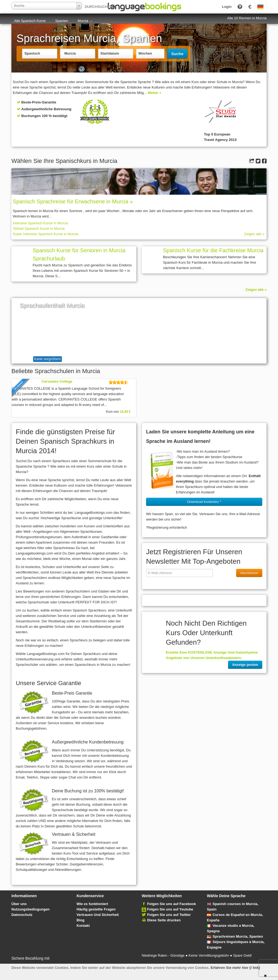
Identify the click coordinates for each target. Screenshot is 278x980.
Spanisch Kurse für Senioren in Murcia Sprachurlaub (79, 254)
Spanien (62, 21)
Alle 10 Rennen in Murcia (247, 18)
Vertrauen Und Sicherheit (98, 915)
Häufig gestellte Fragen (96, 909)
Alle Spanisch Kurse (30, 21)
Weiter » (154, 93)
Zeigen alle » (254, 234)
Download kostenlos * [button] (204, 502)
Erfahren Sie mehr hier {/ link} (236, 968)
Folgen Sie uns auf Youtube (170, 909)
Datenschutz (22, 915)
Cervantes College (57, 381)
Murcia (85, 21)
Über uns (19, 904)
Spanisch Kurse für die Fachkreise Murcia (213, 250)
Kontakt (83, 926)
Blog (80, 920)
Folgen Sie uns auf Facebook (172, 904)
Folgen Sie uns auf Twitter (169, 915)
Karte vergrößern (48, 359)
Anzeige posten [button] (245, 665)
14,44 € (125, 412)
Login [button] (227, 7)
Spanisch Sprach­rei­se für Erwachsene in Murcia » (73, 201)
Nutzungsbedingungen (31, 909)
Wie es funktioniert (92, 904)
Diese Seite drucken (164, 920)
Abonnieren (249, 573)
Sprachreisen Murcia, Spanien (235, 936)
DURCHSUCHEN (100, 7)
